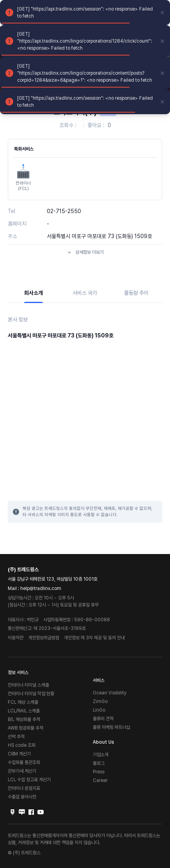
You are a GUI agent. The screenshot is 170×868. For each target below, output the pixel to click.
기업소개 (101, 755)
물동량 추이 (136, 293)
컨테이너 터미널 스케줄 (28, 685)
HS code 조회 (22, 745)
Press (99, 772)
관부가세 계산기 (22, 771)
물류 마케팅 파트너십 (112, 727)
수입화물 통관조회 (24, 762)
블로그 (99, 763)
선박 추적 (16, 737)
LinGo (99, 710)
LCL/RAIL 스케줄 (24, 711)
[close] (163, 13)
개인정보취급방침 (44, 638)
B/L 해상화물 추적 (24, 719)
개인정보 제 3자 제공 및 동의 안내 (94, 638)
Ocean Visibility (110, 693)
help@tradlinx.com (41, 588)
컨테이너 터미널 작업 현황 (31, 694)
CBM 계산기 (19, 754)
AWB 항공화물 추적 (26, 728)
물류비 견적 (103, 719)
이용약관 (16, 638)
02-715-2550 (64, 211)
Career (100, 780)
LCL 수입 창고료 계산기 (29, 780)
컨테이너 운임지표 (24, 788)
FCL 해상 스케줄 (23, 702)
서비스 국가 (85, 293)
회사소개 (34, 293)
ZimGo (100, 701)
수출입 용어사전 (22, 797)
